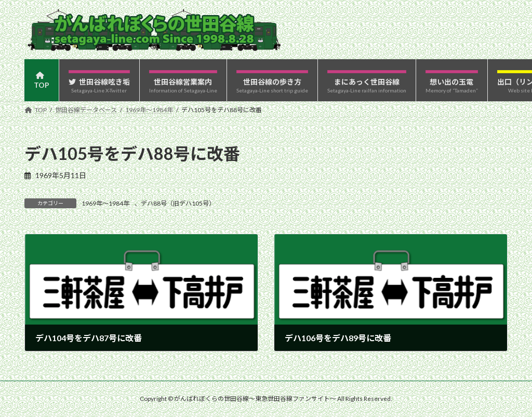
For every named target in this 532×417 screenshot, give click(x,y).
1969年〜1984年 (105, 203)
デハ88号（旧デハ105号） (178, 203)
